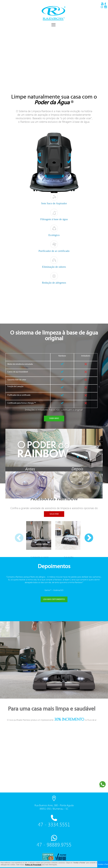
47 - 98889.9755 (54, 845)
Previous (15, 534)
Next (85, 534)
